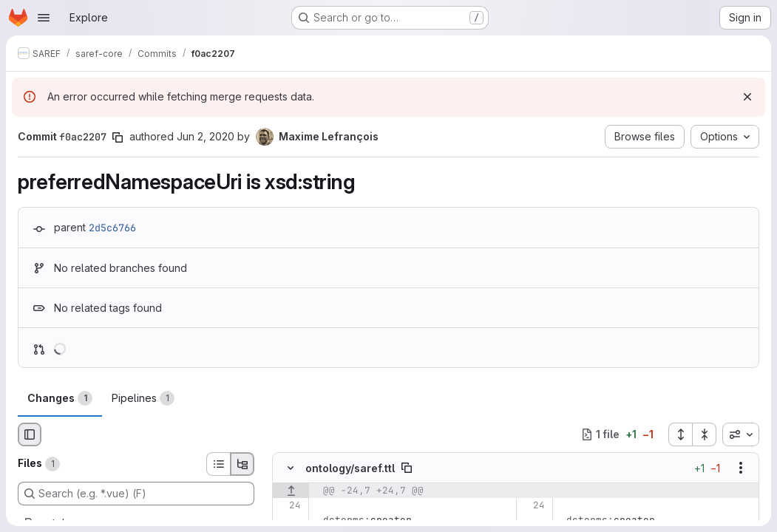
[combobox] (741, 434)
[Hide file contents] (291, 468)
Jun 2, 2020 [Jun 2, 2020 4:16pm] (206, 136)
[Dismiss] (747, 97)
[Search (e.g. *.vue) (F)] (136, 494)
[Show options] (741, 468)
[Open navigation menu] (44, 18)
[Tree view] (242, 464)
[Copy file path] (407, 468)
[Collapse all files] (705, 434)
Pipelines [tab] (143, 398)
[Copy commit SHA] (118, 137)
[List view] (218, 464)
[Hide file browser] (30, 434)
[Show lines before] (291, 491)
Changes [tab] (60, 398)
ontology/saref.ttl (350, 468)
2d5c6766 (112, 228)
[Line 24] (289, 505)
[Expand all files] (680, 434)
